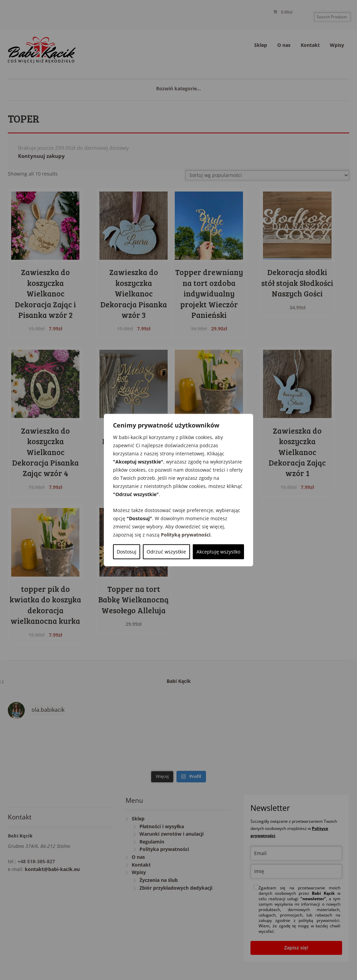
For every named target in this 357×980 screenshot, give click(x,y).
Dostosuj (127, 551)
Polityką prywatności (186, 534)
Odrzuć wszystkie (166, 551)
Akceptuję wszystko (218, 551)
